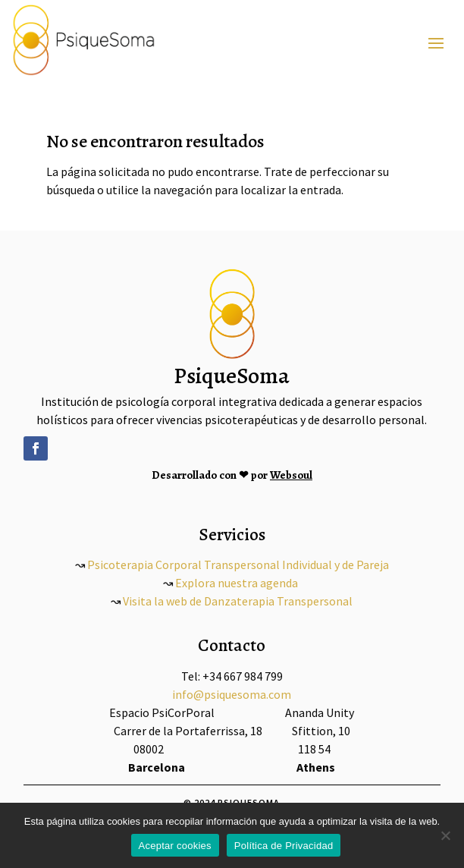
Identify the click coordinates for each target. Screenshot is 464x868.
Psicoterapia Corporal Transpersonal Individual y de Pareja (237, 565)
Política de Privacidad (284, 846)
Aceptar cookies (175, 846)
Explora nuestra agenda (237, 583)
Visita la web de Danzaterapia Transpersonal (238, 601)
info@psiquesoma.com (232, 694)
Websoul (291, 475)
